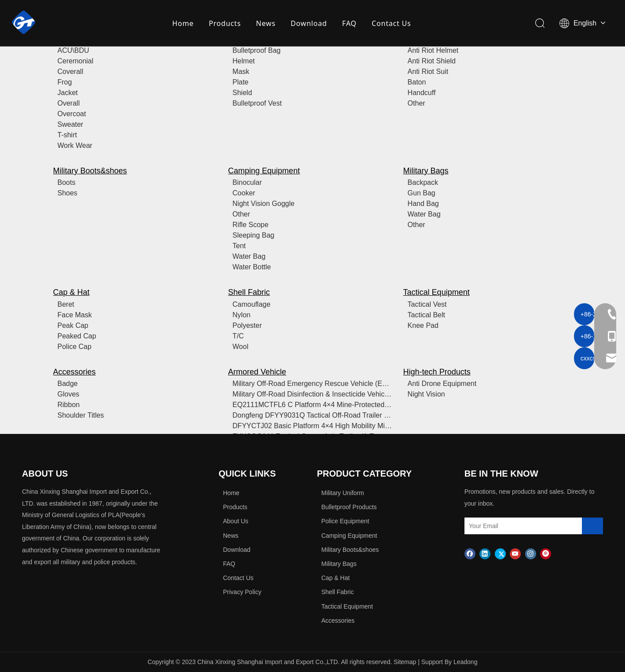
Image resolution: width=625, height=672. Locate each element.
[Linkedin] (485, 553)
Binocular (247, 182)
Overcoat (72, 114)
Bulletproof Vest (257, 103)
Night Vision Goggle (264, 204)
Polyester (247, 325)
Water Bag (249, 256)
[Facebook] (470, 553)
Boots (67, 182)
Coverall (71, 72)
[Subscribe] (592, 526)
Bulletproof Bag (257, 50)
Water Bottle (252, 267)
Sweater (71, 124)
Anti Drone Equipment (442, 384)
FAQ (349, 24)
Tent (239, 246)
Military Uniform (343, 493)
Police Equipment (345, 521)
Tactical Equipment (437, 292)
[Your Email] (503, 526)
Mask (241, 72)
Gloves (69, 394)
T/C (238, 336)
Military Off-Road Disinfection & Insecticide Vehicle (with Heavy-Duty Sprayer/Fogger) (313, 394)
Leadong (466, 662)
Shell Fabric (249, 292)
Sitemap (405, 662)
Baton (417, 82)
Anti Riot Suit (428, 72)
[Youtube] (515, 553)
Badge (68, 384)
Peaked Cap (77, 336)
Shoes (68, 193)
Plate (241, 82)
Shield (242, 93)
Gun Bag (422, 193)
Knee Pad (423, 325)
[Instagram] (531, 553)
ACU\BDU (73, 50)
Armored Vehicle (257, 372)
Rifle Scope (251, 225)
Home (183, 24)
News (266, 24)
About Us (236, 521)
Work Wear (75, 145)
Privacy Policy (242, 592)
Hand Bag (423, 204)
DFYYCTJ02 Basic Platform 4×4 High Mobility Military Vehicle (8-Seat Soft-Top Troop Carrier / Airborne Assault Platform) (313, 426)
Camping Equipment (264, 171)
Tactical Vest (427, 304)
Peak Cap (73, 325)
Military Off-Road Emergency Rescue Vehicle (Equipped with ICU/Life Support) (313, 384)
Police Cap (75, 347)
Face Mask (75, 315)
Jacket (68, 93)
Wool (241, 347)
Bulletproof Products (349, 507)
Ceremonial (76, 61)
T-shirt (67, 135)
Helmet (244, 61)
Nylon (242, 315)
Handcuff (422, 93)
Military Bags (426, 171)
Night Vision (426, 394)
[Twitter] (500, 553)
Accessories (75, 372)
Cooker (244, 193)
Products (225, 24)
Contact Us (392, 24)
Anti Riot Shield (432, 61)
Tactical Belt (426, 315)
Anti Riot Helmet (433, 50)
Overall (69, 103)
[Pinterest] (546, 553)
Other (417, 103)
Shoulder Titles (81, 415)
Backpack (423, 182)
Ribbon (69, 405)
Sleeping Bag (254, 235)
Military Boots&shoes (90, 171)
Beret (66, 304)
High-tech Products (437, 372)
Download (309, 24)
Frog (65, 82)
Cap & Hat (71, 292)
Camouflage (252, 304)
